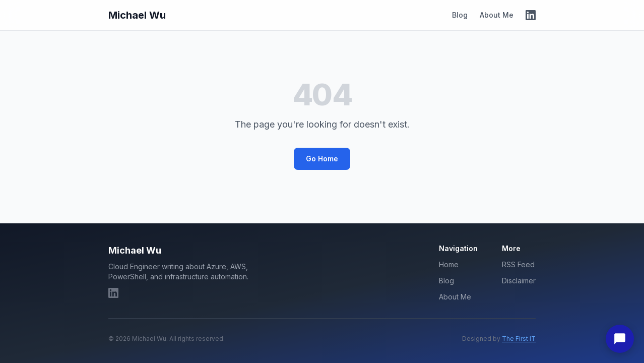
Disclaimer (519, 281)
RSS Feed (518, 264)
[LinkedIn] (531, 15)
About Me (497, 15)
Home (449, 264)
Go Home (322, 159)
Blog (460, 15)
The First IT (519, 339)
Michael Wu (137, 15)
